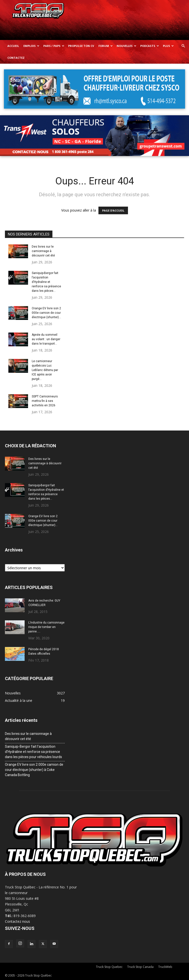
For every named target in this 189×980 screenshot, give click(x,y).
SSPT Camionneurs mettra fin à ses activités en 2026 (45, 401)
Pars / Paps (54, 46)
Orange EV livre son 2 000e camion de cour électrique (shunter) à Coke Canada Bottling (34, 770)
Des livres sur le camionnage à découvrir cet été (43, 251)
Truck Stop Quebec (109, 967)
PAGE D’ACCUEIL (113, 210)
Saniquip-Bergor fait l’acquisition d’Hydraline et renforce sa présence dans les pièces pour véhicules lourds (33, 752)
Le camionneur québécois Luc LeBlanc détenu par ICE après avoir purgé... (45, 370)
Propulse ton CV (81, 46)
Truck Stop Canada (140, 967)
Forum (106, 46)
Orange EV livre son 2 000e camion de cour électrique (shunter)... (46, 313)
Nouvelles (126, 46)
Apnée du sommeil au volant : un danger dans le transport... (46, 339)
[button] (183, 46)
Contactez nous (17, 921)
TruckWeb (165, 967)
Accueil (13, 46)
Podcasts (150, 46)
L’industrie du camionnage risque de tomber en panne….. (46, 627)
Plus (168, 46)
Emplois (31, 46)
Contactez (16, 58)
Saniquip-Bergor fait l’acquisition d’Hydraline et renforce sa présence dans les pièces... (46, 282)
